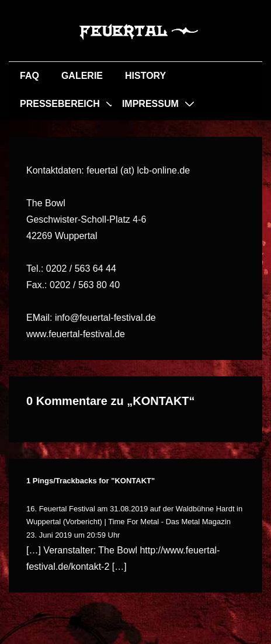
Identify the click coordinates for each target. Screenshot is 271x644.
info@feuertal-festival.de (105, 318)
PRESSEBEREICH (60, 104)
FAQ (29, 76)
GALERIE (82, 76)
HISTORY (145, 76)
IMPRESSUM (150, 104)
